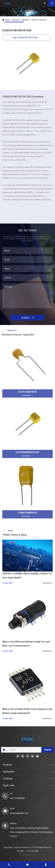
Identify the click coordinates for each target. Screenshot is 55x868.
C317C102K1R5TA (27, 393)
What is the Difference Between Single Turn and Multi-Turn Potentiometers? (26, 644)
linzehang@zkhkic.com (19, 813)
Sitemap (20, 851)
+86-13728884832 (17, 798)
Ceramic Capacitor (39, 20)
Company (8, 778)
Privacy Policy (33, 851)
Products (15, 20)
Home (7, 20)
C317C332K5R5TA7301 (27, 453)
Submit (48, 750)
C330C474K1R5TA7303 (14, 22)
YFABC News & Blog (15, 536)
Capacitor (25, 20)
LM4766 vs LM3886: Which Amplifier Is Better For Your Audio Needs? (27, 576)
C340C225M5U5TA (28, 514)
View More (48, 583)
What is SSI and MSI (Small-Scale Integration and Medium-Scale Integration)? (27, 711)
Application (9, 772)
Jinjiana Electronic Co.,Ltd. (25, 847)
